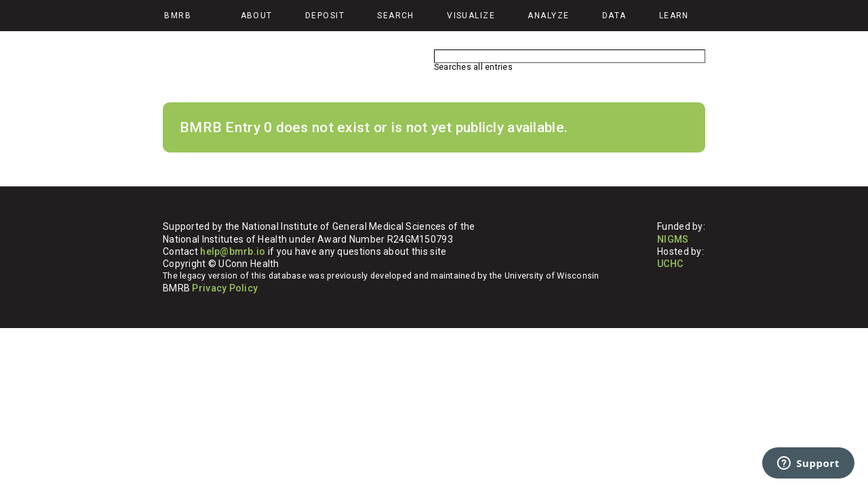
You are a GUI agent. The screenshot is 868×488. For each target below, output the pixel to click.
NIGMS (673, 239)
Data (614, 16)
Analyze (548, 16)
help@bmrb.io (233, 251)
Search (396, 16)
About (257, 16)
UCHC (670, 264)
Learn (674, 16)
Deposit (325, 16)
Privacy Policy (225, 288)
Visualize (471, 16)
